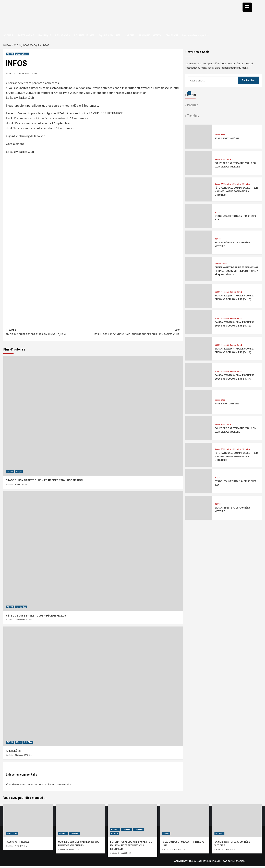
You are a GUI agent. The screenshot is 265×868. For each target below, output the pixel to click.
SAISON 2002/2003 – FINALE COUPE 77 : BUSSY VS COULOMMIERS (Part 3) (235, 350)
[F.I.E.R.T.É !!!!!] (93, 686)
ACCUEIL (8, 35)
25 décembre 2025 (21, 620)
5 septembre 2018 (24, 73)
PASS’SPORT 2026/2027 (227, 138)
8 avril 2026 (19, 485)
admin (10, 73)
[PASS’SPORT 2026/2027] (199, 136)
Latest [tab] (191, 95)
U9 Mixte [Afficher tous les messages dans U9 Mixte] (247, 184)
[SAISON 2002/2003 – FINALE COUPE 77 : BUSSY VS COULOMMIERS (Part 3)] (199, 348)
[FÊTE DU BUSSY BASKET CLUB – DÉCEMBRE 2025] (93, 551)
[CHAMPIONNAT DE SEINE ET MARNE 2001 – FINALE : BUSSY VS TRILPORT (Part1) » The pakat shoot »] (199, 269)
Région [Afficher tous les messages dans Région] (19, 742)
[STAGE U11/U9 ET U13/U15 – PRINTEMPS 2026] (199, 216)
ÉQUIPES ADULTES (109, 35)
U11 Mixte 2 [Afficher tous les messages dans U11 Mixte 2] (238, 184)
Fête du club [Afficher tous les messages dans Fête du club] (21, 607)
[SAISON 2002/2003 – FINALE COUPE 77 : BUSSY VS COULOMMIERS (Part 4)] (199, 375)
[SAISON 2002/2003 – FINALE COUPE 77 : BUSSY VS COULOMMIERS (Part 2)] (199, 322)
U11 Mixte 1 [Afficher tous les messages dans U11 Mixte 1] (228, 159)
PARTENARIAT (26, 35)
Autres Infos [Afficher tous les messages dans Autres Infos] (220, 135)
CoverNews (220, 861)
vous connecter (28, 784)
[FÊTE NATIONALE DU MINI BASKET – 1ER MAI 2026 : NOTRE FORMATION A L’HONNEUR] (199, 189)
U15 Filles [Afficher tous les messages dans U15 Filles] (28, 742)
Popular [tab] (192, 105)
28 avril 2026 (176, 849)
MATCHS (129, 35)
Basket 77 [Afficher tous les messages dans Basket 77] (219, 159)
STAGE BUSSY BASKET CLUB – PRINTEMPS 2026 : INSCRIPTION (44, 480)
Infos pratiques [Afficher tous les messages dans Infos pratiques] (22, 54)
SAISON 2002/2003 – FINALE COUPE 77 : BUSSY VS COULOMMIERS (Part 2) (235, 324)
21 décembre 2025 (21, 755)
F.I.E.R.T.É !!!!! (14, 751)
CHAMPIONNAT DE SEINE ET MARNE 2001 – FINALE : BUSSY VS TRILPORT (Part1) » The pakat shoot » (237, 271)
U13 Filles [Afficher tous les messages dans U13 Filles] (219, 239)
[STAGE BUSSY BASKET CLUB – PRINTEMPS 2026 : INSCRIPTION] (93, 416)
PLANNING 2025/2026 (150, 35)
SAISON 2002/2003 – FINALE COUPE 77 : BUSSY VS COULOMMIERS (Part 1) (235, 297)
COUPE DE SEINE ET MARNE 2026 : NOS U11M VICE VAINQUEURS (235, 165)
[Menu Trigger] (247, 7)
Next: (137, 332)
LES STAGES (63, 35)
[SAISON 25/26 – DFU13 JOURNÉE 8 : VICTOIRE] (199, 242)
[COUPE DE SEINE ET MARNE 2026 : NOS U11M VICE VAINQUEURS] (199, 162)
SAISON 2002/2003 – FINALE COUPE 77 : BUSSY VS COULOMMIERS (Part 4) (235, 377)
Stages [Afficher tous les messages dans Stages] (19, 472)
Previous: (50, 332)
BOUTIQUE (45, 35)
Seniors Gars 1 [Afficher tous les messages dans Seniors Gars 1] (221, 264)
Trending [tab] (193, 115)
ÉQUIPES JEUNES (84, 35)
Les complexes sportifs (195, 35)
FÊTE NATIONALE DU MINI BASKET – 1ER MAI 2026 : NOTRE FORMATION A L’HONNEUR (236, 191)
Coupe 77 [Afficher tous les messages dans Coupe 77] (225, 292)
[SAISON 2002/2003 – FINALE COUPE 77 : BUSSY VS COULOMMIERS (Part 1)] (199, 295)
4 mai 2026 (19, 846)
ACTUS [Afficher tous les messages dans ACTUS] (10, 54)
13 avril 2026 (228, 849)
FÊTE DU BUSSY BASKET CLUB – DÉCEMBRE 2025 (36, 615)
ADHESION (172, 35)
